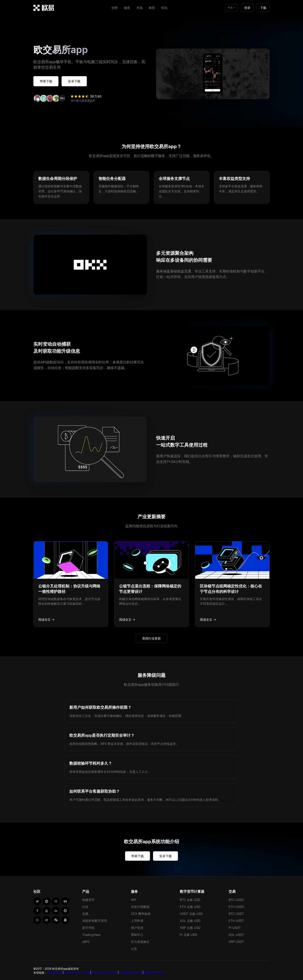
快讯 (164, 8)
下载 (263, 8)
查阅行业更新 (151, 638)
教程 (152, 8)
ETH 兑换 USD (190, 906)
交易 (85, 913)
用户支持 (137, 927)
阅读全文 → (46, 619)
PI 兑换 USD (189, 934)
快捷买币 (88, 899)
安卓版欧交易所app (131, 972)
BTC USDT (236, 913)
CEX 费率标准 (141, 913)
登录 (247, 8)
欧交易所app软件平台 (104, 972)
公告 (134, 948)
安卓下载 (78, 81)
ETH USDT (236, 920)
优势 (115, 8)
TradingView (91, 934)
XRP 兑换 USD (190, 927)
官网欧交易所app (154, 972)
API (133, 899)
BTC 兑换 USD (190, 899)
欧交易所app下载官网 (77, 972)
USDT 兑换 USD (191, 913)
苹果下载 (47, 81)
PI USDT (235, 927)
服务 (127, 8)
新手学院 (88, 927)
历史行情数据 (140, 906)
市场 (139, 8)
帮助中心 (137, 934)
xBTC (86, 941)
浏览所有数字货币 (95, 920)
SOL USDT (236, 934)
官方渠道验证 (140, 941)
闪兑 (85, 906)
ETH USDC (237, 906)
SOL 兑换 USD (190, 920)
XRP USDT (236, 941)
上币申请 (137, 920)
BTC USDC (236, 899)
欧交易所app (55, 972)
